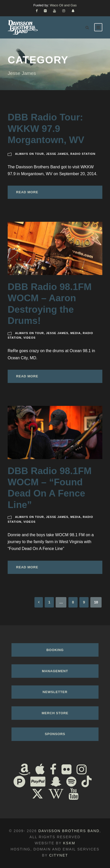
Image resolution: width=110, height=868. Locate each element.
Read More (27, 192)
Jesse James (57, 154)
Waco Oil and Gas (63, 5)
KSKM (69, 843)
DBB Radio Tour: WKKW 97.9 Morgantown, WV (46, 129)
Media (76, 333)
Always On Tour (29, 154)
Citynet (59, 855)
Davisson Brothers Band (69, 831)
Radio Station (83, 154)
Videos (30, 338)
